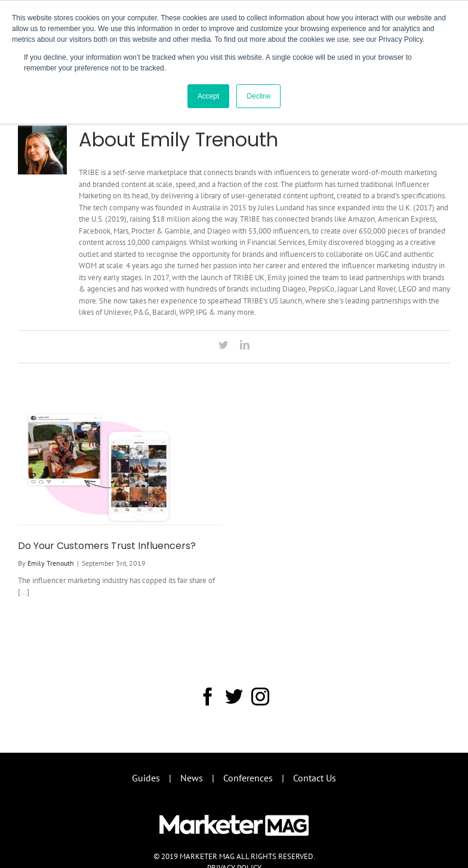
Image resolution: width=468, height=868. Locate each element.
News (192, 778)
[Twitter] (234, 697)
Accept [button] (209, 96)
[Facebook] (208, 697)
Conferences (248, 778)
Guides (146, 778)
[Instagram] (260, 697)
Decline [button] (258, 96)
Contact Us (315, 778)
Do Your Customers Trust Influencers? (107, 546)
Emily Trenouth (51, 563)
